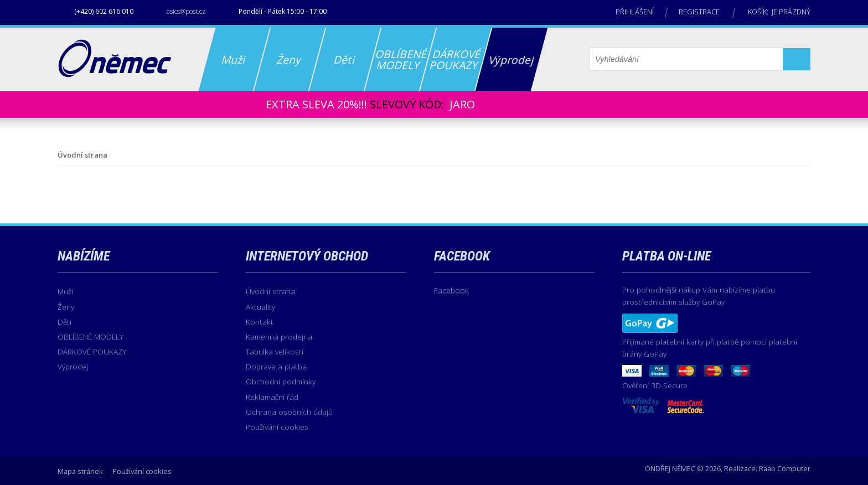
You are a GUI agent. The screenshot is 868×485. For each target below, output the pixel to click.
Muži (65, 291)
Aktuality (260, 307)
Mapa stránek (80, 471)
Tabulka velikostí (275, 351)
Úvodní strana (270, 291)
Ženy (66, 307)
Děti (64, 322)
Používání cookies (277, 427)
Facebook (451, 290)
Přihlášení (635, 12)
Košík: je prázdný (779, 12)
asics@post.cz (186, 11)
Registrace (699, 12)
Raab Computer (785, 468)
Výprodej (73, 366)
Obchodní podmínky (281, 381)
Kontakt (260, 322)
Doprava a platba (276, 366)
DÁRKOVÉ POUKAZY (92, 351)
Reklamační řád (272, 397)
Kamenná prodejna (279, 337)
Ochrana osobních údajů (289, 412)
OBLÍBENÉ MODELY (91, 337)
